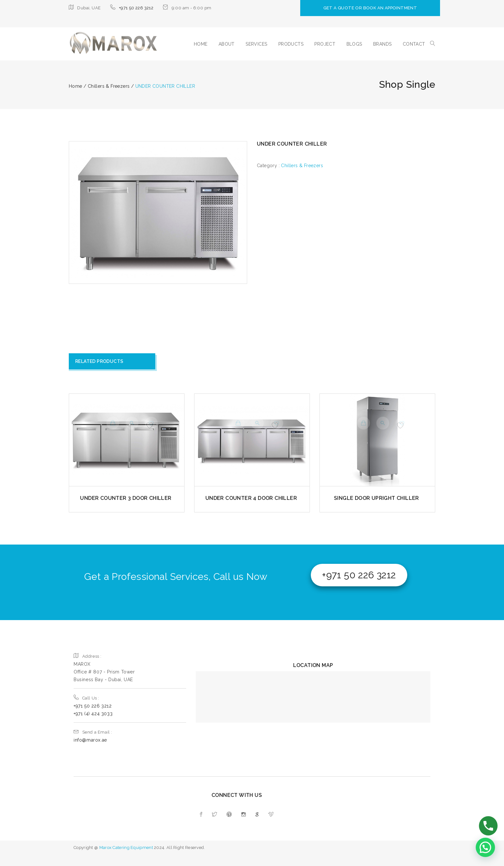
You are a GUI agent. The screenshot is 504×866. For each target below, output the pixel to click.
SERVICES (256, 44)
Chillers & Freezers (302, 166)
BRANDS (382, 44)
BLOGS (354, 44)
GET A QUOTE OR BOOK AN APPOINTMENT (384, 8)
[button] (485, 847)
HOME (201, 44)
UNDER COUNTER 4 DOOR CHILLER (251, 498)
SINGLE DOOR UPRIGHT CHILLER (377, 498)
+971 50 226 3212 (136, 8)
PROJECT (325, 44)
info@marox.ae (90, 740)
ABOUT (227, 44)
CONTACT (414, 44)
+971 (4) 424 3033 (93, 714)
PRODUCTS (291, 44)
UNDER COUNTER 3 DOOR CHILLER (126, 498)
